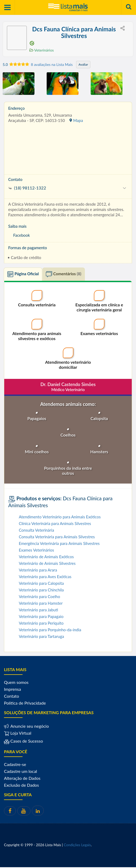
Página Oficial (23, 275)
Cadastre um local (21, 772)
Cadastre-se (15, 765)
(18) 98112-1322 (27, 188)
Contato (12, 697)
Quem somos (16, 683)
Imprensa (12, 690)
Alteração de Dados (22, 779)
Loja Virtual (18, 734)
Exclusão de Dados (21, 786)
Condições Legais (77, 846)
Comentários (63, 275)
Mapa (76, 120)
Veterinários (42, 50)
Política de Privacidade (25, 704)
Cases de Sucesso (26, 742)
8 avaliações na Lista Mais (52, 64)
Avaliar (83, 64)
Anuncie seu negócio (29, 727)
